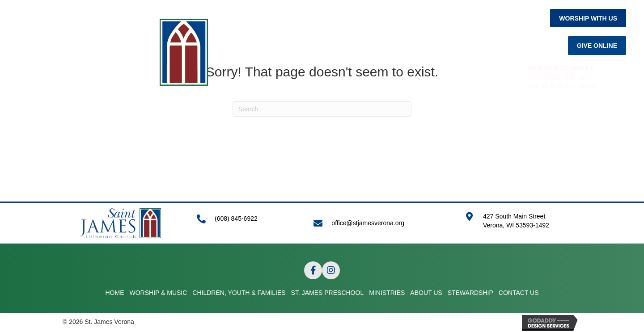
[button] (588, 18)
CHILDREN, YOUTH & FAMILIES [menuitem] (224, 122)
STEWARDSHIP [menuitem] (504, 122)
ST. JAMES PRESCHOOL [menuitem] (328, 122)
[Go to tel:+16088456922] (246, 223)
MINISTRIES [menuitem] (399, 122)
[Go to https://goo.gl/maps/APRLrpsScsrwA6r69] (523, 225)
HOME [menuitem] (75, 122)
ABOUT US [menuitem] (449, 122)
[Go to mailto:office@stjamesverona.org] (380, 223)
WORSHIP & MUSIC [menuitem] (129, 122)
